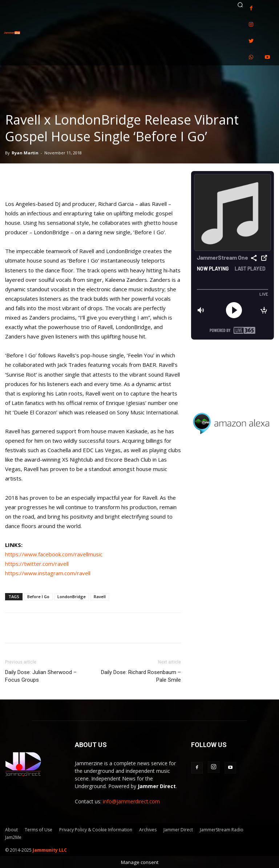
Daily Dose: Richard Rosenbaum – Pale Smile (141, 676)
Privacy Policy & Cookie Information (96, 830)
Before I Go (38, 597)
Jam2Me (13, 837)
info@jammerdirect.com (131, 801)
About (11, 830)
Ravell (100, 597)
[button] (240, 5)
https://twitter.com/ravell (37, 564)
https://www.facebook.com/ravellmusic (54, 554)
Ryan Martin (25, 153)
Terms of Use (39, 830)
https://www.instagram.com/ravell (48, 573)
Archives (148, 830)
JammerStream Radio (222, 830)
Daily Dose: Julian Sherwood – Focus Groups (41, 676)
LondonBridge (72, 597)
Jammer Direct (178, 830)
